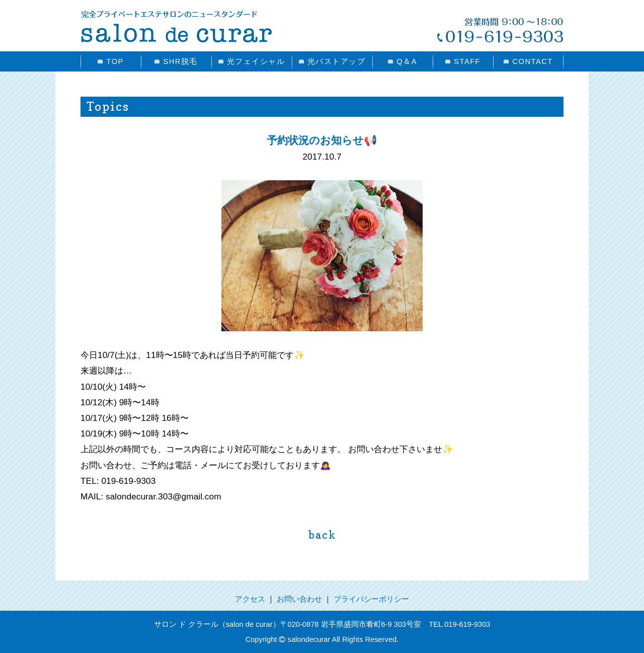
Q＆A (403, 61)
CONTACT (528, 61)
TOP (111, 61)
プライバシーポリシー (371, 599)
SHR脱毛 (176, 61)
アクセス (250, 599)
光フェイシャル (252, 61)
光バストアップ (332, 61)
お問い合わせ (299, 599)
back (322, 535)
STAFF (463, 61)
